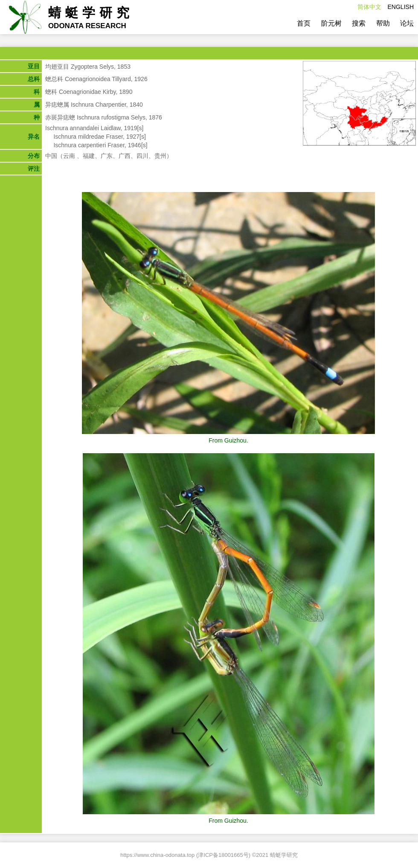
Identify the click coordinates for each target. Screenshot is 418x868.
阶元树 (331, 23)
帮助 (383, 23)
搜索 (359, 23)
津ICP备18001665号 (223, 855)
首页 (304, 23)
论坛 (407, 23)
